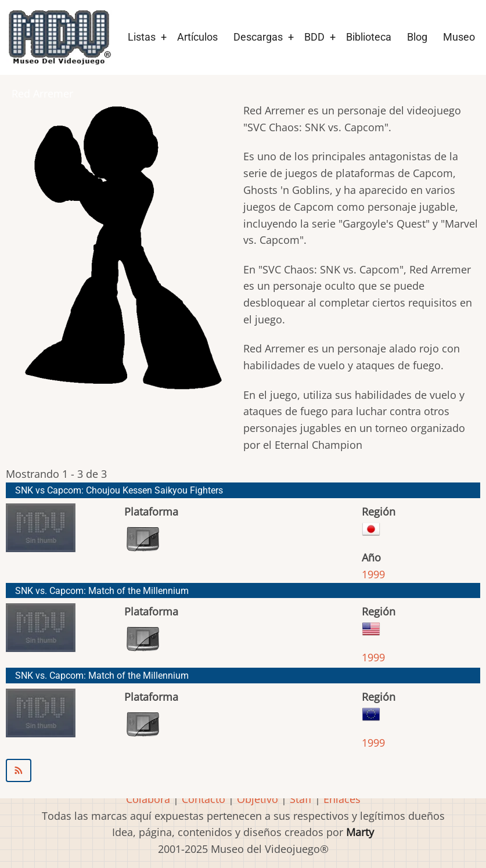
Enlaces (342, 799)
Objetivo (258, 799)
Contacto (204, 799)
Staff (301, 799)
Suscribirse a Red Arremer (243, 770)
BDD (314, 37)
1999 (373, 574)
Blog (417, 37)
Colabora (148, 799)
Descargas (258, 37)
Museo (459, 37)
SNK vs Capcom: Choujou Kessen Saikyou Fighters (119, 490)
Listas (142, 37)
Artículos (197, 37)
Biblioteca (369, 37)
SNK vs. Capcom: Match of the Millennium (102, 591)
